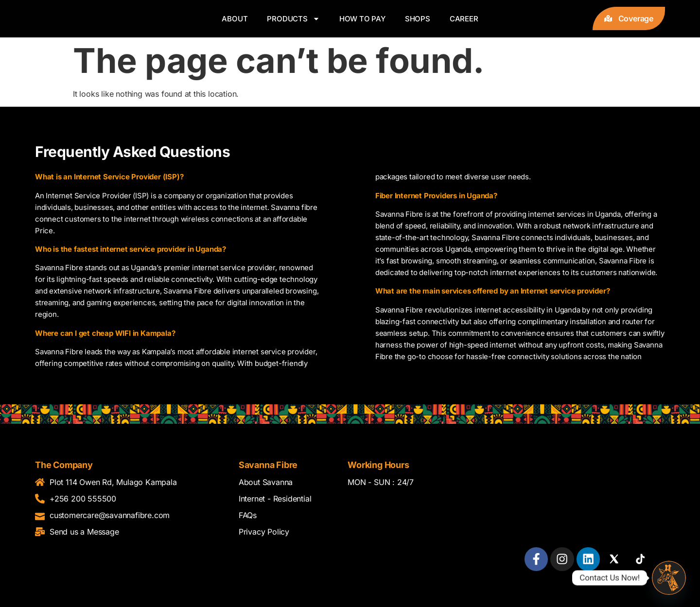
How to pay (362, 23)
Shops (418, 23)
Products (293, 23)
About (235, 23)
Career (464, 23)
